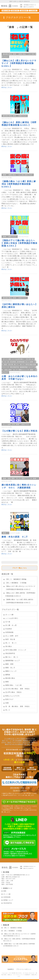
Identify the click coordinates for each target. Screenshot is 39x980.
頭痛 (7, 703)
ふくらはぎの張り (18, 359)
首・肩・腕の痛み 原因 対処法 (18, 706)
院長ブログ (22, 116)
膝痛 (15, 54)
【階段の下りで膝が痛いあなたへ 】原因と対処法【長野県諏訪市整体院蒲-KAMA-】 (19, 243)
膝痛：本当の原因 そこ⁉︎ (14, 537)
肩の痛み (9, 646)
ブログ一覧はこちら (20, 568)
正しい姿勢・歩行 (9, 424)
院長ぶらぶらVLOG (13, 696)
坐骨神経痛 (21, 362)
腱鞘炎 (9, 675)
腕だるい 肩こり (12, 657)
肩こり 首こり (19, 365)
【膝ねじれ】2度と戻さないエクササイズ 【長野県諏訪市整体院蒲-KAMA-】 (19, 63)
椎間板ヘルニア (8, 900)
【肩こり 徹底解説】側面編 (16, 579)
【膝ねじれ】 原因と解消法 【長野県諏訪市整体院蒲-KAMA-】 (20, 594)
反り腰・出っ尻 (11, 625)
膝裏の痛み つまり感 (26, 54)
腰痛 (5, 891)
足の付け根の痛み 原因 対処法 (18, 689)
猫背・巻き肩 (9, 365)
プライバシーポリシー (24, 969)
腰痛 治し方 (13, 370)
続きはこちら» (7, 87)
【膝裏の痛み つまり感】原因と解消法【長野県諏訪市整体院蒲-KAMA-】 (19, 184)
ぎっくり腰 (7, 359)
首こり (8, 710)
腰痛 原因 (7, 478)
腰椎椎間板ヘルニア (27, 367)
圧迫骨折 (13, 362)
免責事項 (11, 969)
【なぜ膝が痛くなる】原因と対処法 (19, 431)
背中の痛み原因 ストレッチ (16, 650)
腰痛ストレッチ (24, 370)
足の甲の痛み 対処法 (13, 692)
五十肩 (28, 359)
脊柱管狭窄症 (15, 367)
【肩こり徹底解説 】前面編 (16, 583)
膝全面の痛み (8, 54)
